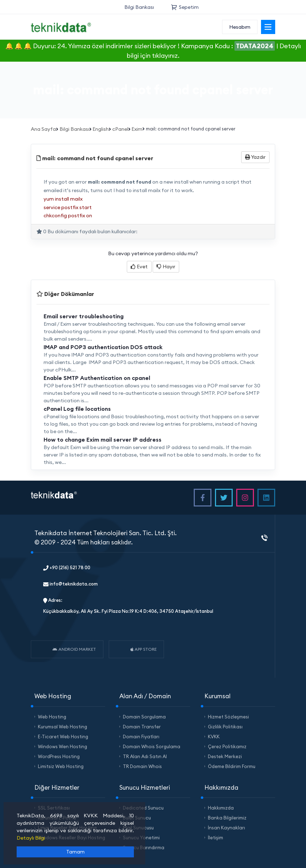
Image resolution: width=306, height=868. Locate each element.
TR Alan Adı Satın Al (145, 756)
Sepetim (185, 7)
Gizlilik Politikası (225, 727)
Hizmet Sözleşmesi (228, 717)
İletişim (216, 838)
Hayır (166, 267)
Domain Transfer (142, 727)
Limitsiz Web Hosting (61, 766)
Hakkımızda (221, 808)
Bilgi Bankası (139, 7)
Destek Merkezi (225, 756)
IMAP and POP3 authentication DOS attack (103, 347)
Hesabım (240, 27)
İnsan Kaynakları (226, 828)
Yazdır (255, 157)
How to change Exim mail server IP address (103, 439)
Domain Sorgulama (144, 717)
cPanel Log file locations (77, 409)
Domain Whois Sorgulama (152, 746)
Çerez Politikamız (227, 746)
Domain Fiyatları (141, 737)
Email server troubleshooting (84, 316)
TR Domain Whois (142, 766)
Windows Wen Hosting (63, 746)
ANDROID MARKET (74, 649)
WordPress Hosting (59, 756)
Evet (139, 267)
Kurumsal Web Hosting (63, 727)
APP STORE (143, 649)
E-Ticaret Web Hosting (63, 737)
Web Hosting (52, 717)
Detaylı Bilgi (31, 838)
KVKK (214, 737)
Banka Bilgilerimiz (227, 818)
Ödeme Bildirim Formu (232, 766)
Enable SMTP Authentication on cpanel (97, 378)
